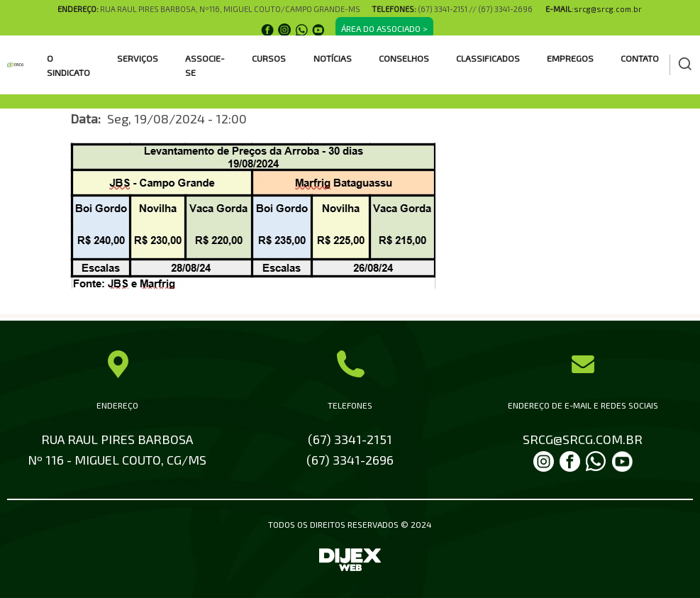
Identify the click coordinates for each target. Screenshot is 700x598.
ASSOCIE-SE (205, 65)
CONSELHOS (404, 58)
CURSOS (269, 58)
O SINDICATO (68, 65)
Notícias (333, 58)
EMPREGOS (570, 58)
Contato (640, 58)
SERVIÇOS (138, 58)
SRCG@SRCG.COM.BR (583, 439)
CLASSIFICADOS (488, 58)
